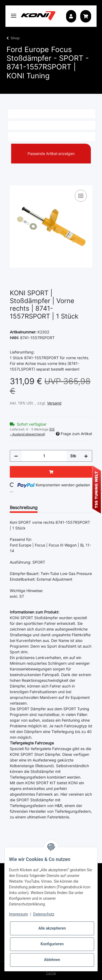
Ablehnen (52, 960)
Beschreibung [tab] (24, 507)
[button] (71, 16)
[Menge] (44, 456)
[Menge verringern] (16, 456)
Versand (54, 403)
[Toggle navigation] (14, 13)
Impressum (18, 914)
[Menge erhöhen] (86, 456)
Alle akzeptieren (52, 928)
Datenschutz (44, 914)
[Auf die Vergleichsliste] (81, 196)
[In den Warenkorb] (14, 182)
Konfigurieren (52, 944)
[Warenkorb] (86, 16)
